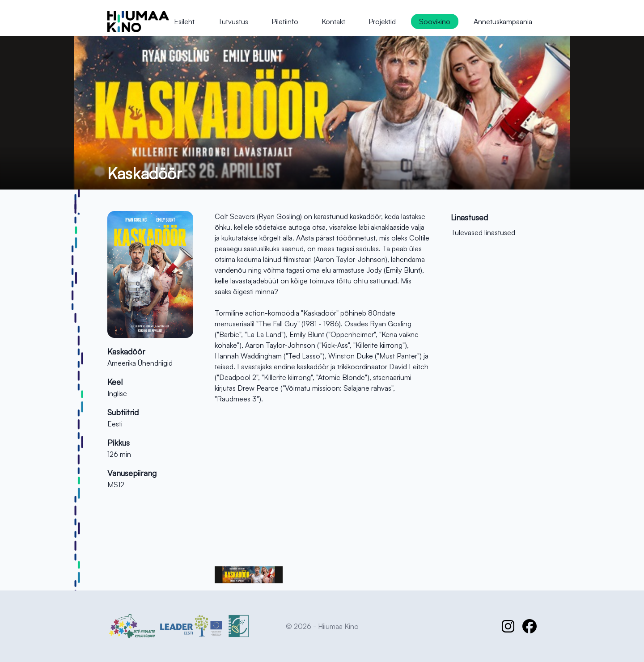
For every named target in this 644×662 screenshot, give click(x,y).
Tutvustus (233, 21)
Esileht (184, 21)
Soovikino (435, 21)
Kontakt (333, 21)
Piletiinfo (285, 21)
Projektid (382, 21)
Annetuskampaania (503, 21)
